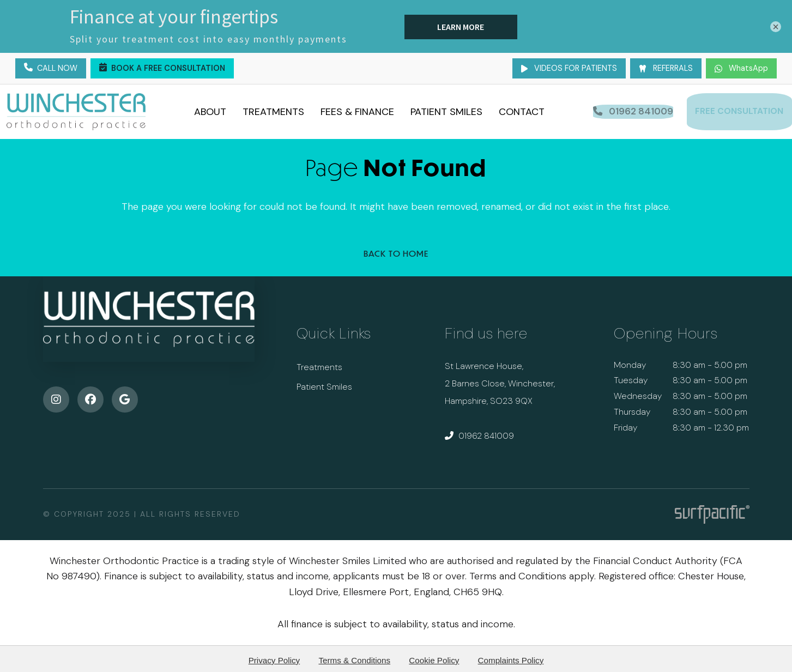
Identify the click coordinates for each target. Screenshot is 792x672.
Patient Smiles (450, 110)
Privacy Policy (274, 656)
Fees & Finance (361, 110)
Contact (525, 110)
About (214, 110)
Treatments (277, 110)
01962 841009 (479, 432)
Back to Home (396, 250)
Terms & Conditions (354, 656)
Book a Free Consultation (162, 69)
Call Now (51, 69)
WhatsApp (741, 68)
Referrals (666, 68)
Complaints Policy (511, 656)
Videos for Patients (569, 68)
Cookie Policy (434, 656)
